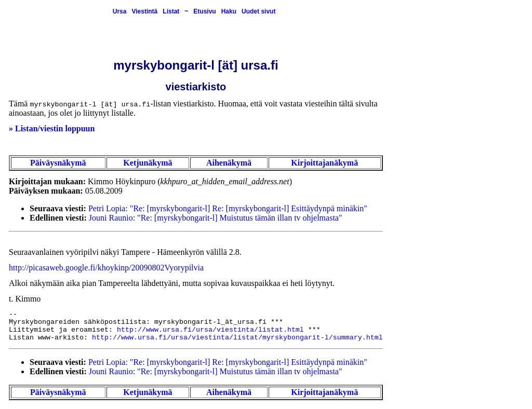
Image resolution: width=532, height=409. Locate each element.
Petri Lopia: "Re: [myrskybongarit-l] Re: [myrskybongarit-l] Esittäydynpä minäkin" (228, 208)
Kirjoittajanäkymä (324, 163)
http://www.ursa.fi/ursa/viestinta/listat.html (210, 330)
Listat (171, 11)
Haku (229, 11)
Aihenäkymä (229, 163)
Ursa (120, 11)
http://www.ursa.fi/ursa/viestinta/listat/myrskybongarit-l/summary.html (237, 338)
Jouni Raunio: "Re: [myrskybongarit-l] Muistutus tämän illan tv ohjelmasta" (216, 218)
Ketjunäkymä (148, 163)
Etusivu (204, 11)
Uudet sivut (258, 11)
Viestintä (144, 11)
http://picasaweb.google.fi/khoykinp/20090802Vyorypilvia (106, 268)
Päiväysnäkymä (58, 163)
